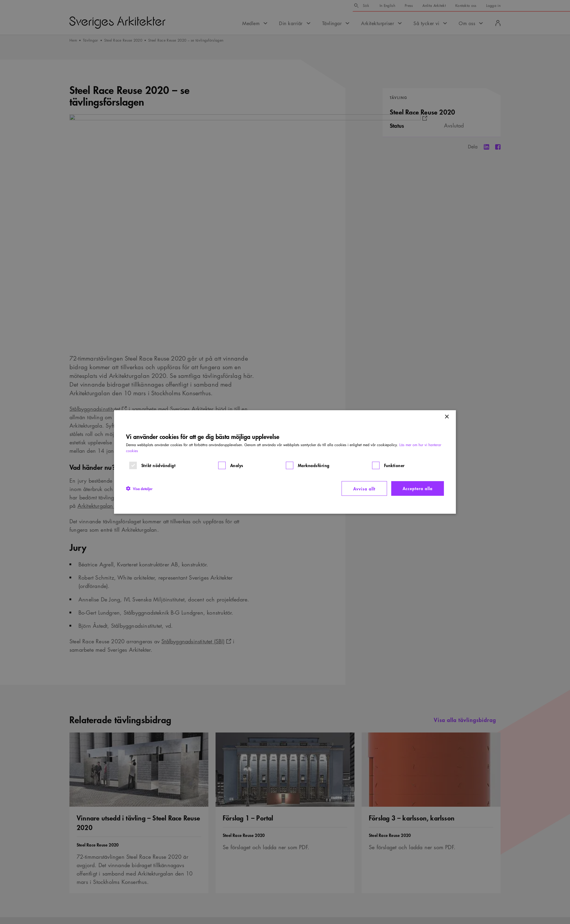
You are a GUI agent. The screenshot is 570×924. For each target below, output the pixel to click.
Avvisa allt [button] (364, 488)
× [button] (447, 417)
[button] (139, 488)
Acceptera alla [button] (418, 488)
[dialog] (285, 462)
